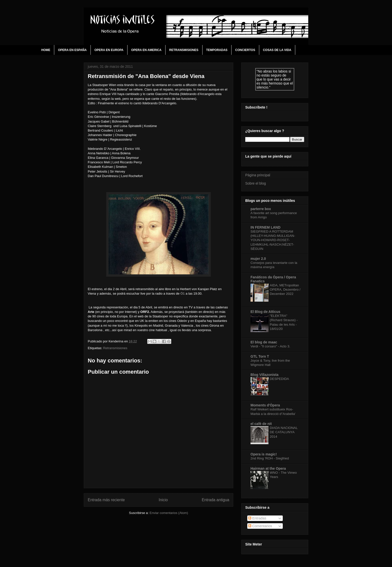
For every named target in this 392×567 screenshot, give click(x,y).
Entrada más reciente (106, 500)
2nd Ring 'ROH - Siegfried (270, 458)
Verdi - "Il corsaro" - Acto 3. (270, 346)
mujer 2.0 (258, 259)
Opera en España (72, 50)
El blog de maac (264, 342)
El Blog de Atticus (265, 312)
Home (46, 50)
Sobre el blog (256, 183)
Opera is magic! (264, 454)
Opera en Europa (109, 50)
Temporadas (217, 50)
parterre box (261, 209)
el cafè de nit (261, 424)
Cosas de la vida (277, 50)
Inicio (163, 500)
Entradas (257, 518)
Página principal (258, 175)
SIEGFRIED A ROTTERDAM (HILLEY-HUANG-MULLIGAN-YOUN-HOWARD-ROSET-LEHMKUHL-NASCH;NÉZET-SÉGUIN (273, 240)
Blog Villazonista (264, 375)
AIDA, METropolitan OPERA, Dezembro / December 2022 (285, 290)
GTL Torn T (260, 356)
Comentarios (260, 526)
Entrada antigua (215, 500)
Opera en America (146, 50)
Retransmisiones (184, 50)
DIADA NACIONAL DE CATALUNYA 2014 (284, 432)
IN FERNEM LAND (265, 227)
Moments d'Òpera (265, 405)
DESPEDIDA (279, 379)
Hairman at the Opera (268, 468)
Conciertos (245, 50)
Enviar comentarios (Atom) (169, 513)
